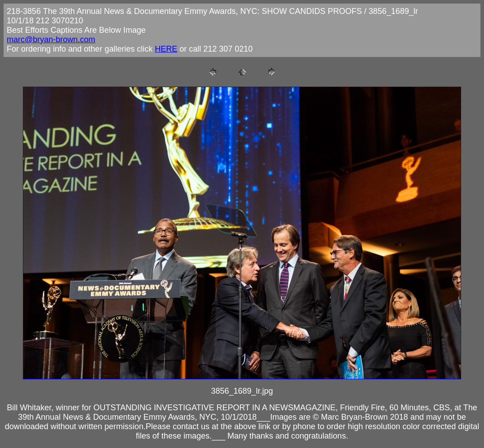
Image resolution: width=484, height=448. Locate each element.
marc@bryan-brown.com (51, 40)
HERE (166, 49)
